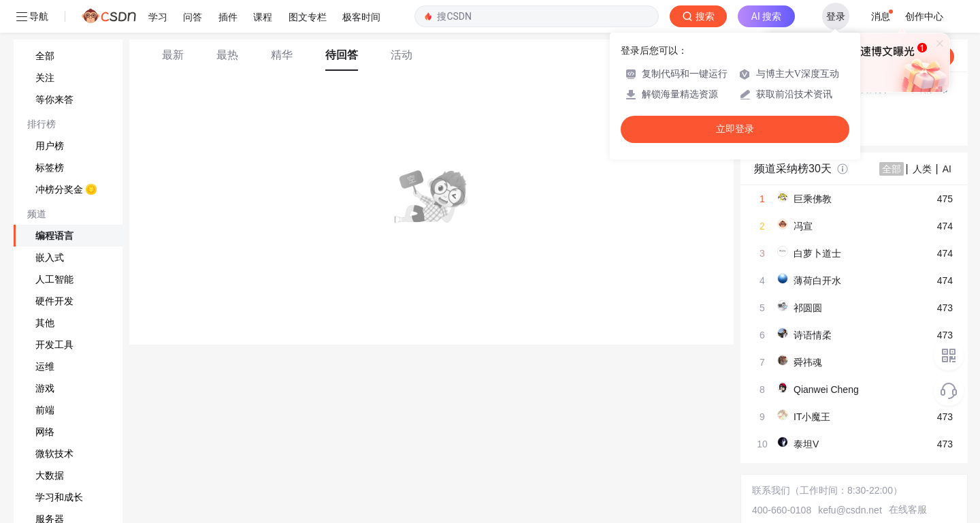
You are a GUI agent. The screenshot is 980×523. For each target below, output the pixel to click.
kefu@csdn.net (850, 510)
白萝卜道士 (817, 253)
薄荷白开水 (817, 281)
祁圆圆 (808, 308)
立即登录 (735, 129)
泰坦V (806, 444)
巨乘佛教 (813, 199)
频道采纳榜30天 (793, 169)
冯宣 (803, 226)
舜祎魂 (808, 362)
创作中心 (924, 16)
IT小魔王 (812, 417)
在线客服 (908, 509)
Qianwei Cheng (826, 390)
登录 (836, 16)
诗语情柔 (813, 335)
